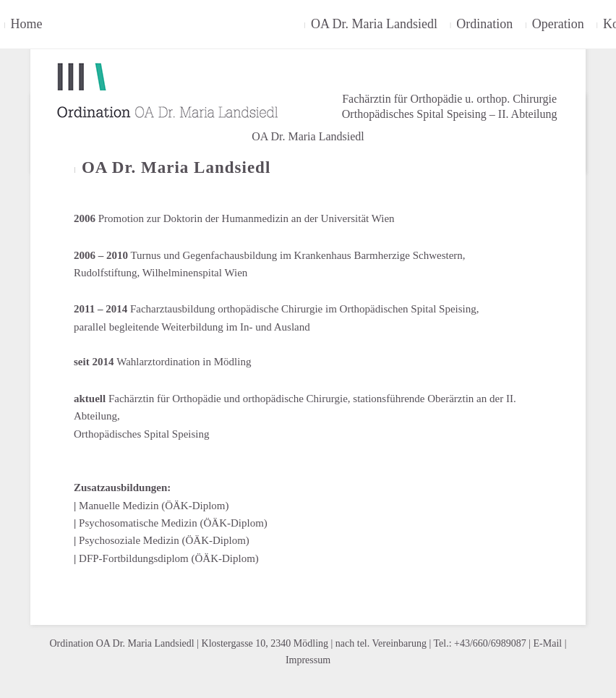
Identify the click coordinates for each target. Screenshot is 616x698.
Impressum (308, 660)
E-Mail (548, 643)
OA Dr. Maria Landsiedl (308, 136)
